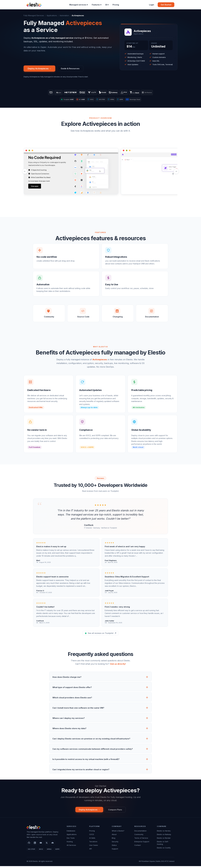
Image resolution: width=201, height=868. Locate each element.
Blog (114, 840)
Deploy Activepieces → (39, 69)
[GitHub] (29, 845)
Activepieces (100, 361)
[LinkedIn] (35, 845)
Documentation (140, 833)
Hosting (70, 843)
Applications (52, 15)
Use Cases (94, 847)
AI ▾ (107, 5)
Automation (64, 15)
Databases (71, 833)
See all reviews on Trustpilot (100, 635)
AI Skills (92, 840)
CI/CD (92, 836)
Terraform (93, 843)
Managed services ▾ (79, 5)
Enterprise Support (142, 843)
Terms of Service (141, 840)
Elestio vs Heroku (164, 833)
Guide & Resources (71, 69)
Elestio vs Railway (164, 836)
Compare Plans (117, 811)
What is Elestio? (118, 833)
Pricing (116, 5)
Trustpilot (62, 101)
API (91, 851)
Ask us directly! (118, 665)
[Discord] (53, 845)
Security (115, 843)
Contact (138, 847)
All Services (71, 847)
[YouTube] (41, 845)
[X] (47, 845)
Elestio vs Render (164, 840)
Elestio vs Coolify (164, 850)
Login (152, 5)
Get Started (166, 5)
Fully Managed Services (34, 15)
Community (139, 836)
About (114, 836)
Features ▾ (97, 5)
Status (114, 847)
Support (115, 851)
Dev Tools (71, 840)
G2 (78, 101)
